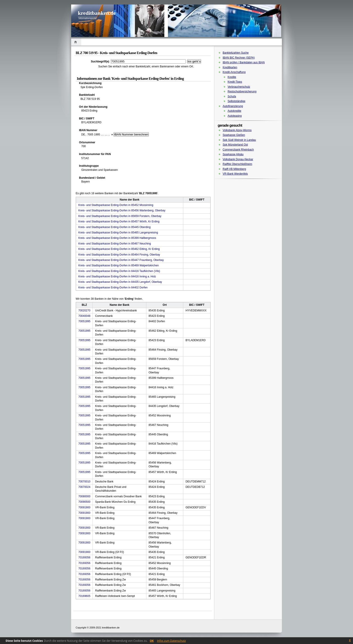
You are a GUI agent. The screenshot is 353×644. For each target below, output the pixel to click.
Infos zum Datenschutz (172, 641)
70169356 (84, 557)
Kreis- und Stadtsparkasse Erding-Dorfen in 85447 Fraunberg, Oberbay (121, 260)
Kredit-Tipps (235, 82)
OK (152, 641)
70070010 (84, 482)
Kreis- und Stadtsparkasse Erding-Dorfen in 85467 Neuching (115, 244)
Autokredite (234, 111)
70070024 (84, 487)
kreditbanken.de (97, 13)
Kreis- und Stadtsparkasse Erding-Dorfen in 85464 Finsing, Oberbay (119, 255)
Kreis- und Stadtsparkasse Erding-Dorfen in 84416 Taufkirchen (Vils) (119, 271)
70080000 (84, 496)
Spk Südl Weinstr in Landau (239, 140)
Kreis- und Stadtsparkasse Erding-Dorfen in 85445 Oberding (114, 227)
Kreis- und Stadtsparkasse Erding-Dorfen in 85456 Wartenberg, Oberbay (122, 210)
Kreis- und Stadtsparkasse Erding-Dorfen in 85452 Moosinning (116, 205)
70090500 (84, 502)
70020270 (84, 311)
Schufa (232, 96)
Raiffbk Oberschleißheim (237, 164)
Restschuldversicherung (242, 91)
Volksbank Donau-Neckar (238, 159)
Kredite (232, 77)
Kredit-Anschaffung (234, 72)
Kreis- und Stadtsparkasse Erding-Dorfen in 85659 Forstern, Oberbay (120, 216)
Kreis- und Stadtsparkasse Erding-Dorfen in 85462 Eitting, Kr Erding (119, 249)
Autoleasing (235, 116)
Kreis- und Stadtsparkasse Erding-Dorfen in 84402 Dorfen (113, 288)
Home (76, 42)
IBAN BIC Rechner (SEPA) (239, 58)
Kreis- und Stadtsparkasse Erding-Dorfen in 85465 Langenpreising (118, 233)
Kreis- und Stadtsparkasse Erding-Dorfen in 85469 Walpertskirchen (119, 265)
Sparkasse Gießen (234, 135)
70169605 (84, 596)
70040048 (84, 316)
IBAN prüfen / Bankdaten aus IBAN (244, 62)
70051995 (84, 321)
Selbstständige (236, 101)
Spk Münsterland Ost (235, 145)
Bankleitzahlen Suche (236, 53)
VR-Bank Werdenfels (235, 174)
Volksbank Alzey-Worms (237, 130)
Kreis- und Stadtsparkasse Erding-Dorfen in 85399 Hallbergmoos (117, 238)
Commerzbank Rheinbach (238, 150)
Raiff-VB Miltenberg (234, 169)
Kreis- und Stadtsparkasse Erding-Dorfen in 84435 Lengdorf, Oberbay (120, 282)
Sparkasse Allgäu (233, 154)
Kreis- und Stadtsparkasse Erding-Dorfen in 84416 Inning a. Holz (117, 276)
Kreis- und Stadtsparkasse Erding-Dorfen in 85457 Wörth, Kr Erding (119, 222)
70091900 (84, 507)
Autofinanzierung (233, 106)
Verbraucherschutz (239, 87)
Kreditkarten (230, 67)
